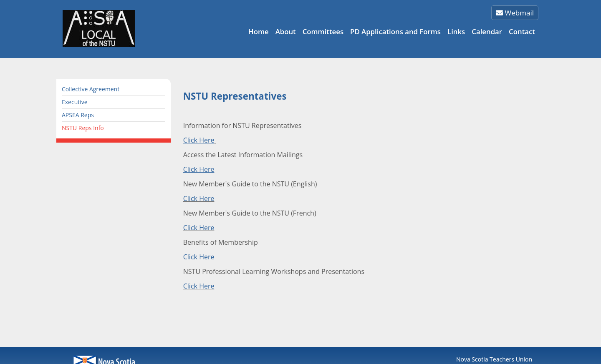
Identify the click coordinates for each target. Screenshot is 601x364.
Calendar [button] (487, 31)
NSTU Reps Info (83, 128)
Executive (75, 102)
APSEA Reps (78, 115)
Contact (522, 31)
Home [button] (259, 31)
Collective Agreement (91, 89)
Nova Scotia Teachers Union (494, 359)
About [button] (286, 31)
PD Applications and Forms (395, 31)
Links (456, 31)
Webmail (515, 13)
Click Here (199, 198)
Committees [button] (323, 31)
